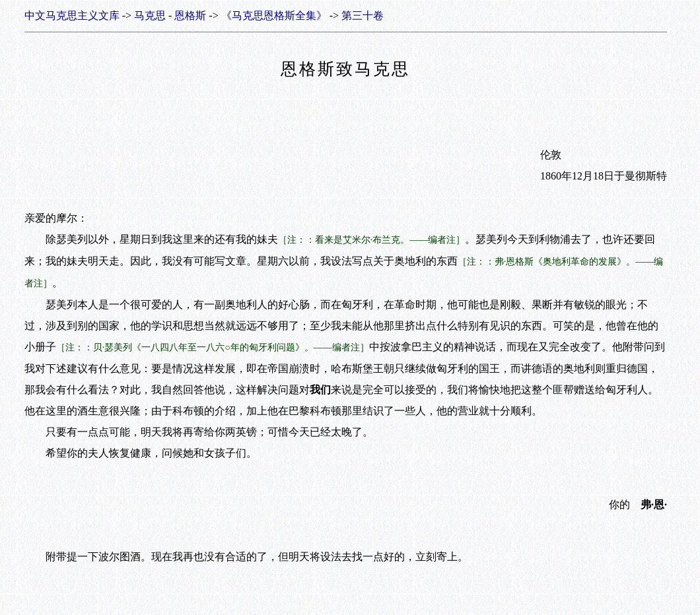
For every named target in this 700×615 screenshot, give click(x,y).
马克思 (150, 16)
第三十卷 (363, 16)
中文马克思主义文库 (72, 16)
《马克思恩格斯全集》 (274, 16)
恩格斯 (190, 16)
